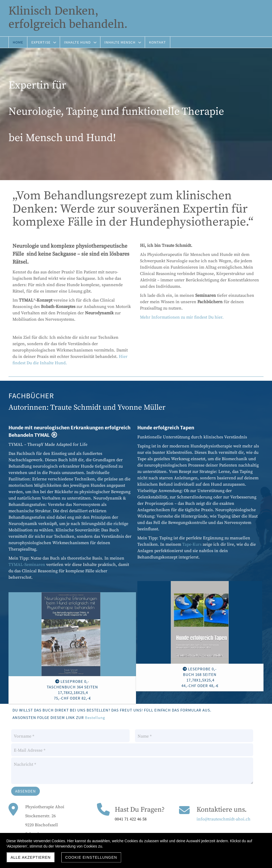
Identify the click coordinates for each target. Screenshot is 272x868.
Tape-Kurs (192, 544)
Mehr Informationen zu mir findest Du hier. (182, 317)
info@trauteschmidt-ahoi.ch (224, 819)
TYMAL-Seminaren (27, 565)
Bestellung (95, 717)
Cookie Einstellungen (91, 857)
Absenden (25, 791)
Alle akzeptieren (31, 857)
